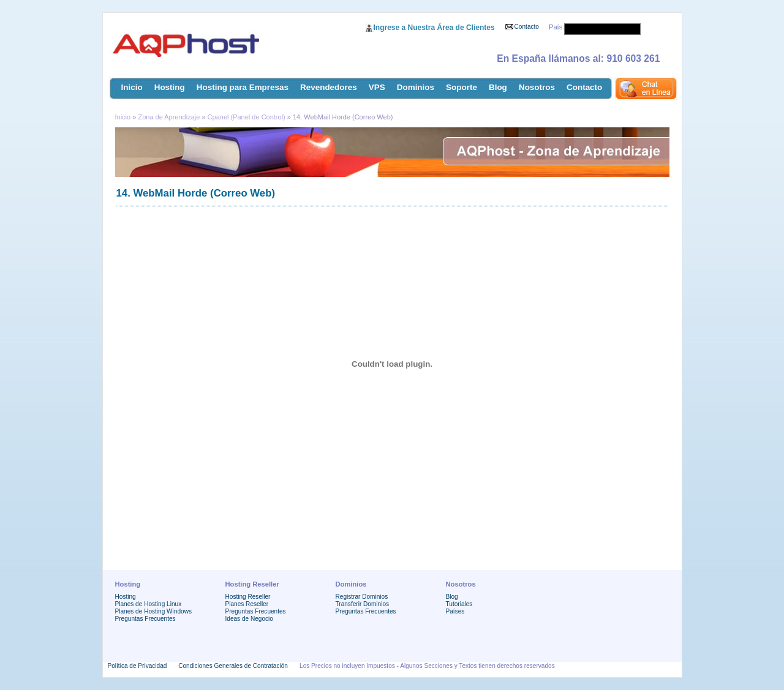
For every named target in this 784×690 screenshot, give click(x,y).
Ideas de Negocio (249, 619)
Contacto (527, 27)
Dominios (416, 87)
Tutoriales (459, 604)
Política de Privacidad (138, 666)
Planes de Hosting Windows (153, 611)
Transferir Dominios (363, 604)
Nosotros (537, 87)
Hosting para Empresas (243, 87)
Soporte (462, 87)
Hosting (170, 87)
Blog (498, 87)
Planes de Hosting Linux (149, 604)
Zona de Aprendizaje (170, 117)
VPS (377, 87)
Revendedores (329, 87)
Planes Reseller (247, 604)
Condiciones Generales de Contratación (233, 666)
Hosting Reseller (248, 597)
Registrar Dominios (362, 597)
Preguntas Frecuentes (145, 619)
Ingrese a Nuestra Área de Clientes (434, 28)
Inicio (132, 87)
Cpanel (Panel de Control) (247, 117)
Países (455, 611)
